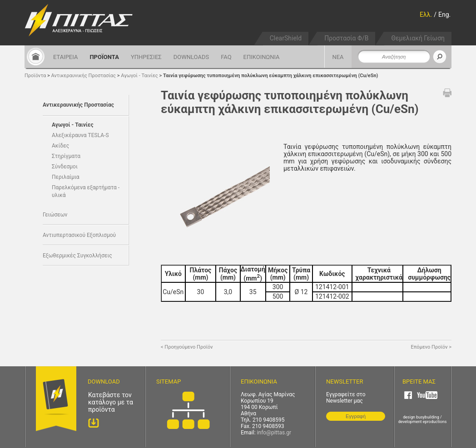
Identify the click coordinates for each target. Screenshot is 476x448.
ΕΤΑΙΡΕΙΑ (65, 57)
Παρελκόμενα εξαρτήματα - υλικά (86, 191)
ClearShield (286, 38)
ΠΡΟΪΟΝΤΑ (104, 57)
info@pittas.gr (274, 433)
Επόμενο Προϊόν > (431, 347)
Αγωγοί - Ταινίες (139, 76)
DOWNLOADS (191, 57)
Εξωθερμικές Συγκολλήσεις (77, 256)
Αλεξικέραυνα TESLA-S (80, 135)
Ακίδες (60, 146)
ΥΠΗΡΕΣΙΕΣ (146, 57)
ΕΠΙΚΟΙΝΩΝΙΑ (262, 57)
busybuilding (428, 417)
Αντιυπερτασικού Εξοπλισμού (79, 235)
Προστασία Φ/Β (346, 38)
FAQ (226, 57)
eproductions (435, 422)
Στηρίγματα (66, 156)
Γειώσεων (55, 215)
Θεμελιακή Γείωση (418, 38)
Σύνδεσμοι (65, 167)
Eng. (444, 15)
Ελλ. (426, 15)
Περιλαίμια (66, 177)
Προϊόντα (35, 76)
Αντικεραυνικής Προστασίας (84, 76)
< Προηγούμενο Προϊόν (187, 347)
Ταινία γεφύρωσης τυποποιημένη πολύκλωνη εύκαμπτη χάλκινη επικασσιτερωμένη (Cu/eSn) (270, 76)
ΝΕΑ (338, 57)
